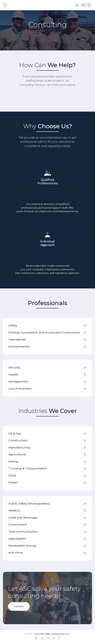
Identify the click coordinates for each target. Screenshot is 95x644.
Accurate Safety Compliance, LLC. (52, 634)
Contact (19, 606)
